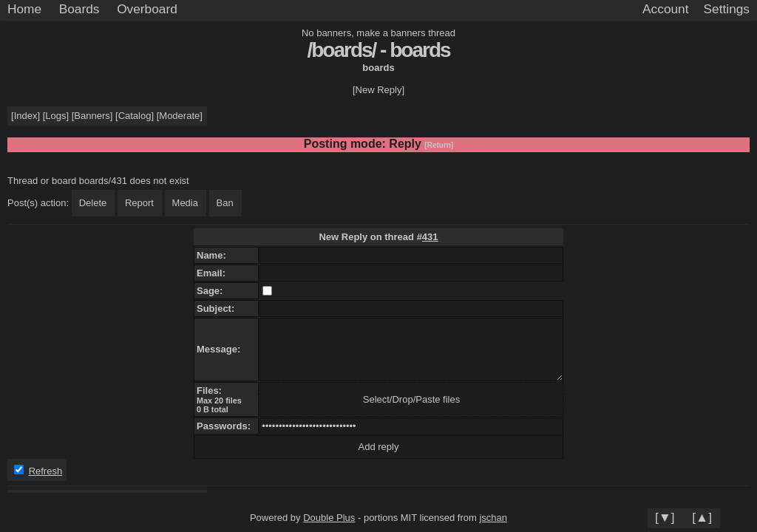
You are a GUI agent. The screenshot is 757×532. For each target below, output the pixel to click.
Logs (55, 116)
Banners (92, 116)
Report (139, 203)
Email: (214, 273)
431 (430, 237)
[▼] (665, 517)
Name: (214, 255)
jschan (493, 518)
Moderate (179, 116)
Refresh (46, 471)
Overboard (147, 9)
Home (24, 9)
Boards (79, 9)
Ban (225, 203)
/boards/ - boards (378, 50)
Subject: (218, 308)
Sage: (213, 291)
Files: (212, 391)
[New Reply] (378, 90)
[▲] (702, 517)
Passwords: (226, 426)
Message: (221, 349)
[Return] (439, 145)
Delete (93, 203)
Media (185, 203)
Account (665, 9)
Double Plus (329, 518)
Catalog (135, 116)
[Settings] (727, 10)
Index (26, 116)
